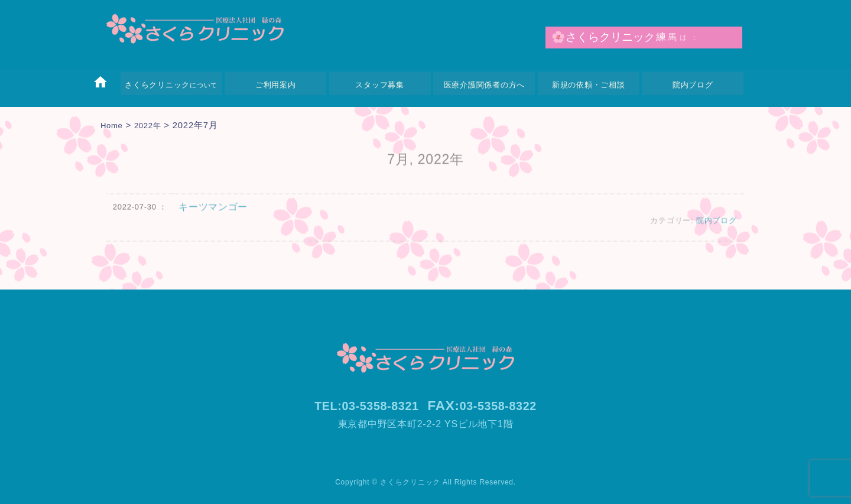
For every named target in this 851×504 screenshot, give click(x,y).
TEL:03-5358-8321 (361, 406)
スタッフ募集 (380, 85)
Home (113, 125)
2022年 (152, 125)
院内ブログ (693, 85)
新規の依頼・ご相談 (589, 85)
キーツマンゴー (213, 214)
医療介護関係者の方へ (485, 85)
